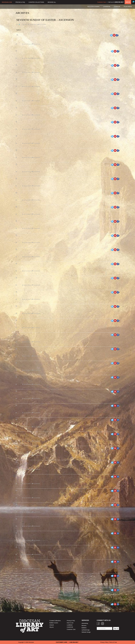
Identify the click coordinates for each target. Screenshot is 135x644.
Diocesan (31, 642)
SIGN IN (128, 2)
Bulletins (84, 628)
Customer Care (102, 2)
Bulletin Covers (54, 623)
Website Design (86, 632)
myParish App (86, 630)
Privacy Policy (104, 642)
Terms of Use (113, 642)
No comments (43, 25)
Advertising (85, 623)
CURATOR (70, 627)
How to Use (70, 623)
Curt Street (34, 25)
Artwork (52, 625)
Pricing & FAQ (71, 621)
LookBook (70, 625)
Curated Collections (55, 621)
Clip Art (52, 627)
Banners (84, 626)
